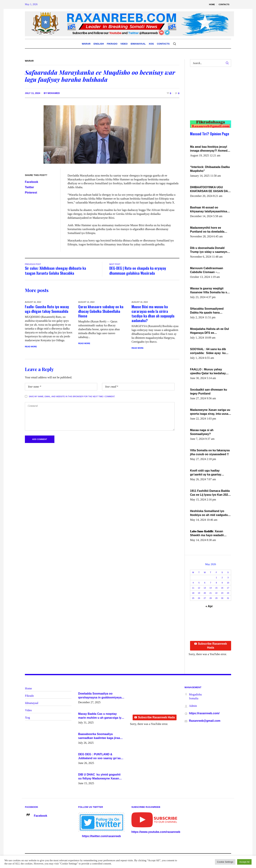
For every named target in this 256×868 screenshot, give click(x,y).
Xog (28, 718)
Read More (31, 347)
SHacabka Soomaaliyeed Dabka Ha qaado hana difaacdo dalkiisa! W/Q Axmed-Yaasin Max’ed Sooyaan (207, 311)
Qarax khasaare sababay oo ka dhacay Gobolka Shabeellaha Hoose (101, 311)
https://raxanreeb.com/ (204, 713)
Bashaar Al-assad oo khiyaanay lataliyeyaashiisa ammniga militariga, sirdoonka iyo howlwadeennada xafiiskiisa (209, 210)
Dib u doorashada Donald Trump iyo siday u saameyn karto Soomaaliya (209, 250)
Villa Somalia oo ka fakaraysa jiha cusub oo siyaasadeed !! (210, 452)
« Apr (209, 606)
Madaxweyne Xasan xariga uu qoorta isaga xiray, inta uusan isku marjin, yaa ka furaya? (210, 412)
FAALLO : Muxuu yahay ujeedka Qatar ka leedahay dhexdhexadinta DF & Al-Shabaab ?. (208, 372)
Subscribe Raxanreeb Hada (211, 646)
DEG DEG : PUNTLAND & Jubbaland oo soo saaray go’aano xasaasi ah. (101, 757)
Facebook (32, 182)
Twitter (29, 187)
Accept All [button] (244, 862)
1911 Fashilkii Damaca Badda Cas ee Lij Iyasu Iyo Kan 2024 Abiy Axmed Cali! (210, 493)
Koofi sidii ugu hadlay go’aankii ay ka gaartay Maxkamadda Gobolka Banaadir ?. (206, 473)
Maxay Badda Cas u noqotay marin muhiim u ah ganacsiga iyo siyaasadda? (101, 716)
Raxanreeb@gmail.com (205, 721)
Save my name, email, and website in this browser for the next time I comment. (72, 396)
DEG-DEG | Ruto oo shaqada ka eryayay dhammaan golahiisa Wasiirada (138, 270)
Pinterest (31, 193)
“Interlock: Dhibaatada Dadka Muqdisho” (210, 169)
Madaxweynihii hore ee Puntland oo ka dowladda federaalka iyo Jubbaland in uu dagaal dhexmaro (209, 230)
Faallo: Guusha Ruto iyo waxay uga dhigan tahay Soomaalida (47, 309)
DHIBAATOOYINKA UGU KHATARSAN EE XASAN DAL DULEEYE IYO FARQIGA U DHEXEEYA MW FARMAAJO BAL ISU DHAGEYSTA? (210, 189)
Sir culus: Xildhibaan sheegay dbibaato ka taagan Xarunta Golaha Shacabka (55, 270)
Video (28, 710)
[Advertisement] (209, 97)
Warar (29, 61)
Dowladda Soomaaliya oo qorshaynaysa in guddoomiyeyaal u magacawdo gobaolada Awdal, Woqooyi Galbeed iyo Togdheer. (101, 696)
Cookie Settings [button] (225, 862)
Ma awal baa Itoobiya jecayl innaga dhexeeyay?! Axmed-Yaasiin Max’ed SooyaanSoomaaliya (209, 149)
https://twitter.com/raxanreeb (101, 836)
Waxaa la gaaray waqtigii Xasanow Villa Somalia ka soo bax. (210, 291)
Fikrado (30, 696)
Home (29, 688)
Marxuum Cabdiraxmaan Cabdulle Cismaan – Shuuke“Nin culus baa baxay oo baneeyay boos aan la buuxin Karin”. (210, 270)
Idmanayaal (32, 703)
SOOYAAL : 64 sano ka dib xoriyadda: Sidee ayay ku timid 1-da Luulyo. (208, 351)
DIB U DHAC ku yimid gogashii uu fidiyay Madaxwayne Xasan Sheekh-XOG (99, 777)
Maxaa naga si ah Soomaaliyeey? (202, 432)
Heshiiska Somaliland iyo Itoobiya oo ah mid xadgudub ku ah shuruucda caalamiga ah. (210, 513)
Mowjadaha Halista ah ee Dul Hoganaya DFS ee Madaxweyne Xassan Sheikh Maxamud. (210, 331)
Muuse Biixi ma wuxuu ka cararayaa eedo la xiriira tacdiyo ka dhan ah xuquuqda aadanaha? (153, 313)
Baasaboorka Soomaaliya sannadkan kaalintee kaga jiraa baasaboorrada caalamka (99, 736)
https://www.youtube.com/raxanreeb (156, 832)
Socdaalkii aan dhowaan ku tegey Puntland (209, 392)
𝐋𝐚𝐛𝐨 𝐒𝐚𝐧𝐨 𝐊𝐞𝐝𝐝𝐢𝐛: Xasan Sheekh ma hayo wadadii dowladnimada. (207, 534)
